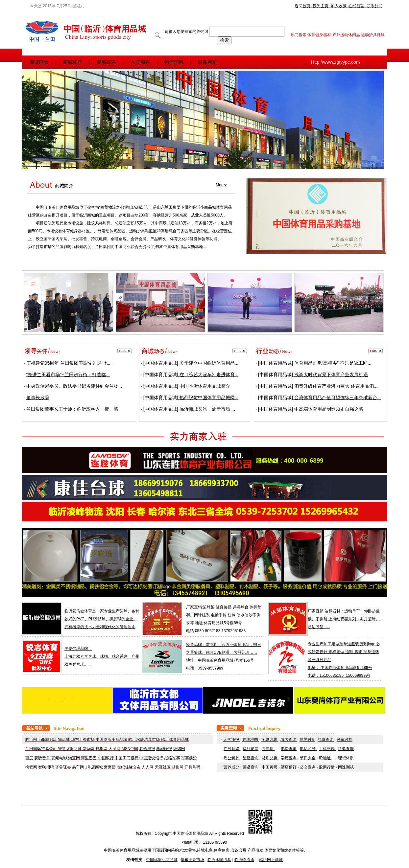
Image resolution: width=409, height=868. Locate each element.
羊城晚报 (164, 749)
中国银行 (106, 758)
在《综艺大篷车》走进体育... (208, 375)
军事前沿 (189, 758)
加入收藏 (339, 6)
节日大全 (308, 758)
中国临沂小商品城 (111, 740)
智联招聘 (46, 767)
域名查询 (288, 740)
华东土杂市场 (83, 740)
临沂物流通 (244, 860)
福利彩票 (251, 749)
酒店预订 (289, 767)
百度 (29, 758)
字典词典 (270, 740)
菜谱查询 (251, 767)
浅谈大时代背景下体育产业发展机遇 (330, 375)
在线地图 (251, 740)
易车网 (78, 767)
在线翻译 (232, 749)
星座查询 (251, 758)
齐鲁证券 (63, 767)
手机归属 (327, 749)
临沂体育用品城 (175, 740)
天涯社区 (163, 767)
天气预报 (232, 740)
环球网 (179, 749)
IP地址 (325, 758)
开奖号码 (192, 767)
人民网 (114, 749)
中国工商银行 (127, 758)
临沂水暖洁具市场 (144, 740)
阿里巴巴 (89, 758)
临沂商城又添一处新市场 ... (207, 409)
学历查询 (289, 758)
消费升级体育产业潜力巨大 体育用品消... (335, 386)
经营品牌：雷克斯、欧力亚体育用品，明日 (224, 645)
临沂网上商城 (37, 740)
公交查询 (308, 767)
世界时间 (307, 740)
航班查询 (326, 740)
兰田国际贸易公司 (41, 749)
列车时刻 (345, 740)
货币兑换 (270, 758)
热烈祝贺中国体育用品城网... (208, 398)
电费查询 (289, 749)
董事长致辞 (38, 398)
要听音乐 (42, 758)
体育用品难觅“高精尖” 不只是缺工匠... (332, 363)
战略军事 (172, 758)
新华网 (89, 749)
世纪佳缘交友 (129, 767)
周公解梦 (232, 758)
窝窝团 (110, 767)
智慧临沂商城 (70, 749)
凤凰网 (102, 749)
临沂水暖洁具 (219, 860)
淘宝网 (74, 758)
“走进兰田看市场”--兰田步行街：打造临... (68, 375)
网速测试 (346, 767)
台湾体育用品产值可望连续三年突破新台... (337, 398)
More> (221, 185)
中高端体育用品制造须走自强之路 (328, 409)
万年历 (268, 749)
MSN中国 (130, 749)
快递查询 (346, 749)
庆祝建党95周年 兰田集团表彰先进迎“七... (69, 363)
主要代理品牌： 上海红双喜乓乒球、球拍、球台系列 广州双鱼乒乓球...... (102, 656)
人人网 (148, 767)
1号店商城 (94, 767)
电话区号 (308, 749)
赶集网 (178, 767)
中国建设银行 (151, 758)
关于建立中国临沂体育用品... (208, 363)
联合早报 (147, 749)
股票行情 (327, 767)
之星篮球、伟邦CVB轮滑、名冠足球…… (222, 652)
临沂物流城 (60, 740)
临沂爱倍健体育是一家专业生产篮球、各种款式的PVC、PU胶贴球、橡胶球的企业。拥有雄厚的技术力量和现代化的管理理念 (102, 619)
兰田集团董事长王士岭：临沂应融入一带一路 (72, 409)
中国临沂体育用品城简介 (204, 386)
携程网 (31, 767)
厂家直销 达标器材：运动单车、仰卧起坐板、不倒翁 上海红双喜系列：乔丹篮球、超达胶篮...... (344, 619)
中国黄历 (270, 767)
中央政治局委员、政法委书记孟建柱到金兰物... (74, 386)
